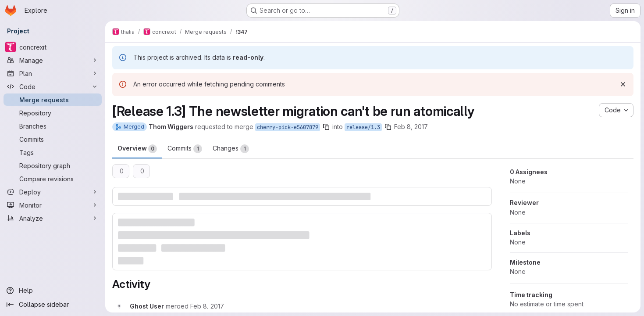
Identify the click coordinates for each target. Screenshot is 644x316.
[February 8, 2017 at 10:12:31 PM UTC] (207, 306)
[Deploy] (53, 192)
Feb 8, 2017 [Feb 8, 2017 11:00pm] (411, 127)
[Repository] (53, 113)
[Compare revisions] (53, 179)
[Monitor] (53, 205)
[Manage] (53, 60)
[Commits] (53, 139)
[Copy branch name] (326, 127)
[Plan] (53, 73)
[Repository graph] (53, 165)
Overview (137, 149)
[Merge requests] (53, 100)
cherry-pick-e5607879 (288, 127)
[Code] (53, 86)
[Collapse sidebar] (53, 305)
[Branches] (53, 126)
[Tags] (53, 152)
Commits (185, 149)
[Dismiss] (623, 84)
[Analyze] (53, 218)
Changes (231, 149)
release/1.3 (363, 127)
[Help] (53, 291)
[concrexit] (53, 47)
